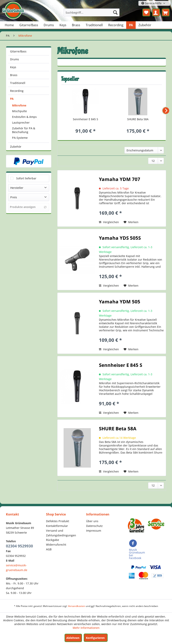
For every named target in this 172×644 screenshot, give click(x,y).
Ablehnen (73, 638)
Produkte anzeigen (28, 207)
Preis (14, 197)
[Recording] (116, 25)
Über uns (92, 521)
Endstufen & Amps (24, 117)
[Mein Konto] (156, 12)
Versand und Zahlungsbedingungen (61, 533)
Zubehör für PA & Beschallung (24, 130)
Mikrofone (19, 105)
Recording (17, 91)
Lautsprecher (21, 123)
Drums (15, 59)
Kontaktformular (57, 526)
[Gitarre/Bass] (29, 25)
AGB (49, 549)
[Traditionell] (94, 25)
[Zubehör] (145, 25)
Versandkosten (77, 606)
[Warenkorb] (166, 12)
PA (12, 99)
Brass (14, 75)
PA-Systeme (20, 138)
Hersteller (17, 188)
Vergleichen (109, 222)
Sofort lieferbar (26, 178)
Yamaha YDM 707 (120, 180)
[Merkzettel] (146, 12)
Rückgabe (53, 540)
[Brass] (76, 25)
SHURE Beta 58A (138, 119)
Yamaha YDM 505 (120, 302)
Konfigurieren (95, 638)
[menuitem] (92, 12)
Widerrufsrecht (56, 545)
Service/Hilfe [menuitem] (152, 3)
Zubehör (16, 147)
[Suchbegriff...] (92, 12)
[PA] (131, 25)
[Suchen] (115, 12)
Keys (13, 67)
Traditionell (18, 83)
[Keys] (63, 25)
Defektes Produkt (58, 521)
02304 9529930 (19, 546)
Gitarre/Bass (18, 51)
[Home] (9, 25)
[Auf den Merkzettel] (131, 222)
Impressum (94, 531)
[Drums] (49, 25)
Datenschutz (94, 526)
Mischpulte (19, 111)
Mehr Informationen (86, 628)
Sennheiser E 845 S (86, 119)
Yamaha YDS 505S (120, 239)
